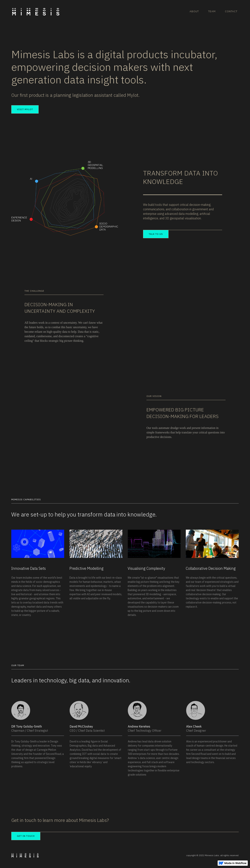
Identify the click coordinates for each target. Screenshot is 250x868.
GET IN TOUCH (26, 836)
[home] (37, 8)
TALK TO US (156, 234)
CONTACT (231, 11)
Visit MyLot (25, 109)
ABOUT (194, 11)
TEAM (212, 11)
